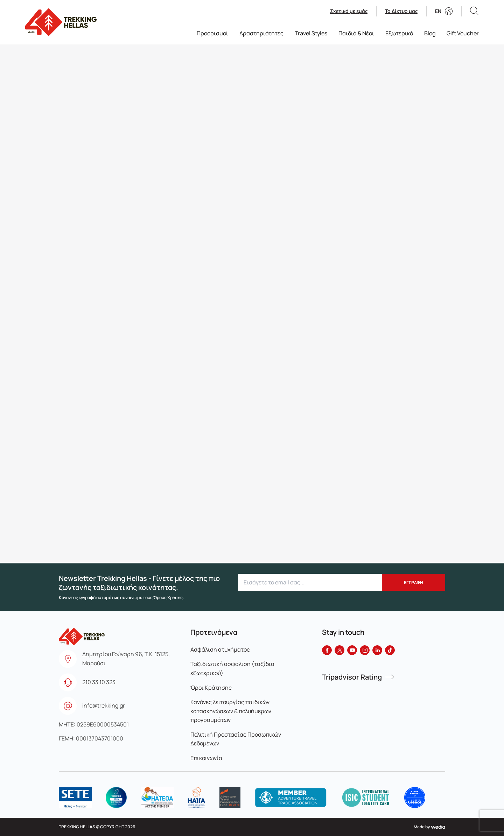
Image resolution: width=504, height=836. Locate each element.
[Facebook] (327, 650)
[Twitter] (339, 650)
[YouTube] (352, 650)
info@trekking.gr (104, 705)
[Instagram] (365, 650)
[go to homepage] (61, 22)
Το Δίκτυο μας (401, 11)
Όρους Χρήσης (168, 598)
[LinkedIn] (377, 650)
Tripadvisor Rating (352, 677)
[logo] (75, 798)
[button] (474, 11)
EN (438, 11)
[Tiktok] (390, 650)
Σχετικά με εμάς (349, 11)
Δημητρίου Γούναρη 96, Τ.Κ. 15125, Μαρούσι (126, 659)
